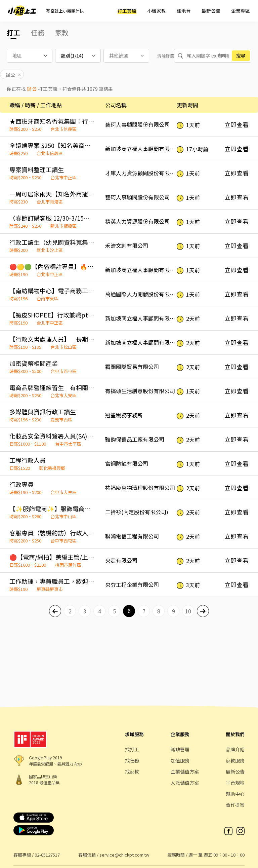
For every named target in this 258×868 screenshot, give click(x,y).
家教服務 (235, 760)
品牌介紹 (235, 749)
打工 (13, 32)
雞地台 (184, 11)
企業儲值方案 (185, 771)
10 (188, 611)
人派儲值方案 (185, 783)
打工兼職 (127, 11)
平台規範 (235, 783)
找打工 (132, 749)
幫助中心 (235, 794)
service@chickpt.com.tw (124, 855)
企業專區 (241, 11)
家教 (62, 32)
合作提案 (235, 805)
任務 (38, 32)
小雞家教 (157, 11)
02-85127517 (47, 855)
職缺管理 (180, 749)
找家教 (132, 771)
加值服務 (180, 760)
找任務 (132, 760)
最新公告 (211, 11)
